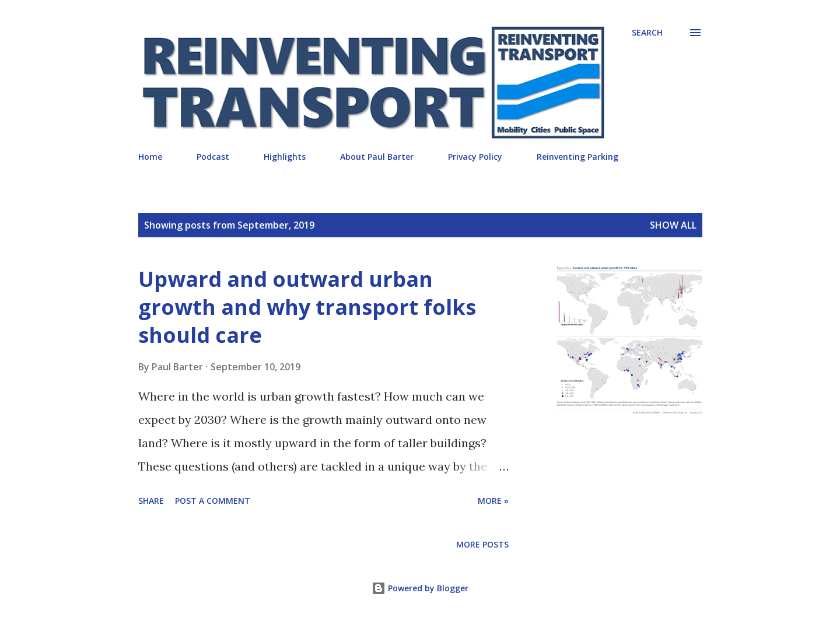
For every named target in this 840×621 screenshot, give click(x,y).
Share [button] (151, 501)
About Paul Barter (377, 157)
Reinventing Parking (577, 157)
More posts (482, 544)
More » (493, 501)
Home (150, 157)
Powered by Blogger (420, 588)
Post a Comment (213, 501)
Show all (673, 225)
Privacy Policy (475, 157)
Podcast (213, 157)
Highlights (285, 157)
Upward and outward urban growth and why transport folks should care (307, 307)
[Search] (647, 33)
